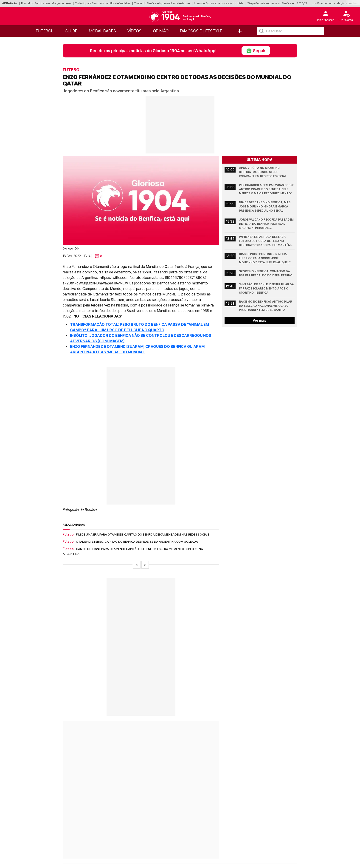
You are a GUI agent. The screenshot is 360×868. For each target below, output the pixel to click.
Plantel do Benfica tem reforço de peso (46, 3)
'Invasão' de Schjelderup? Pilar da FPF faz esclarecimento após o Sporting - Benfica (267, 288)
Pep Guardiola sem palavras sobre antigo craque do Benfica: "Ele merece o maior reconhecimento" (267, 189)
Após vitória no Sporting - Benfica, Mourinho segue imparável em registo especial (263, 172)
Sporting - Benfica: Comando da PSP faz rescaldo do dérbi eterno (266, 273)
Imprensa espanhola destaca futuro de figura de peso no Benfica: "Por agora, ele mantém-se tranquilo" (266, 241)
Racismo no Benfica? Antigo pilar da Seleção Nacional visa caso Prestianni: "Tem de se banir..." (266, 306)
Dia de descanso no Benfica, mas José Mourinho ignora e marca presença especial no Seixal (265, 206)
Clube (71, 31)
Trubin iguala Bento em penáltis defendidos (103, 3)
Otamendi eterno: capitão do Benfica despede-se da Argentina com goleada (137, 542)
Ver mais (260, 320)
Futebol (45, 31)
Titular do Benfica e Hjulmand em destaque (162, 3)
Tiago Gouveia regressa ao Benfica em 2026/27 (277, 3)
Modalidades (102, 31)
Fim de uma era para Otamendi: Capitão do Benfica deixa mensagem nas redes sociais (143, 534)
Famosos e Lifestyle (201, 31)
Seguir (256, 51)
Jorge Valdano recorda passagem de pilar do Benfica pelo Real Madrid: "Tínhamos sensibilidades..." (267, 224)
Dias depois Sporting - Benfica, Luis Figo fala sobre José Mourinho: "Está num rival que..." (265, 258)
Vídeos (134, 31)
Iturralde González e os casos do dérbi (219, 3)
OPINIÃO (161, 31)
